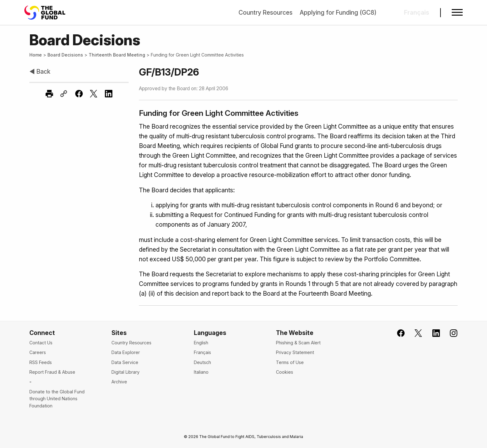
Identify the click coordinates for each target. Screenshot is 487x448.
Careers (38, 352)
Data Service (125, 362)
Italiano (201, 372)
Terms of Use (290, 362)
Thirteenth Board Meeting (117, 55)
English (201, 343)
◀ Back (40, 71)
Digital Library (125, 372)
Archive (119, 382)
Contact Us (41, 343)
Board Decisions (65, 55)
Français (202, 352)
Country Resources (266, 12)
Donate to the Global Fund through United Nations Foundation (57, 399)
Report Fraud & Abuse (52, 372)
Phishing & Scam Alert (298, 343)
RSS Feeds (41, 362)
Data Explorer (126, 352)
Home (36, 55)
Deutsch (202, 362)
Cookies (285, 372)
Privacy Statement (295, 352)
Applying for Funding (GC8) (338, 12)
